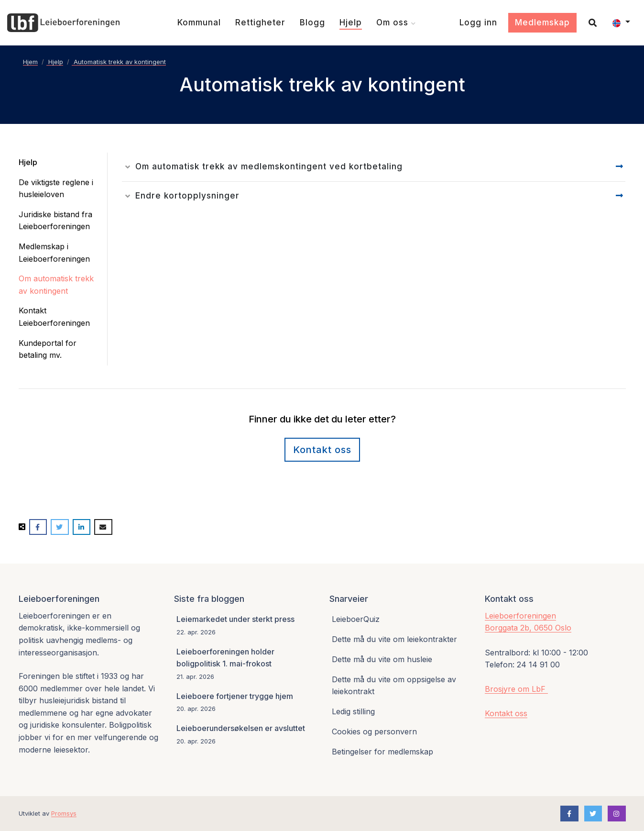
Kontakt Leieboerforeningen (54, 317)
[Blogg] (312, 23)
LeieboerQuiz (356, 619)
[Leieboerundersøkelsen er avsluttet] (245, 734)
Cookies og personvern (374, 731)
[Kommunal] (199, 23)
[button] (621, 23)
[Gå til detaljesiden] (619, 167)
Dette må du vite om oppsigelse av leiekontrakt (394, 686)
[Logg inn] (478, 23)
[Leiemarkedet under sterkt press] (245, 626)
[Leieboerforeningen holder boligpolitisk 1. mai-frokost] (245, 664)
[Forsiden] (63, 23)
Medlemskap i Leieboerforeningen (54, 253)
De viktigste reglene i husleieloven (56, 188)
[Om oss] (396, 23)
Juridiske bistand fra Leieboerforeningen (55, 221)
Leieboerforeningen (520, 616)
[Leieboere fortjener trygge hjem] (245, 703)
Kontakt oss (506, 713)
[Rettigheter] (260, 23)
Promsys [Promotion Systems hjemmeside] (64, 813)
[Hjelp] (351, 23)
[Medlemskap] (542, 23)
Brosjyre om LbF (516, 689)
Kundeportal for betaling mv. (48, 349)
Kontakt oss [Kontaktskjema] (322, 450)
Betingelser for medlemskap (382, 752)
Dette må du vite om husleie (382, 659)
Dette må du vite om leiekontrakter (394, 639)
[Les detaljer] (368, 167)
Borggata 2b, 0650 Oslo (528, 628)
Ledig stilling (353, 711)
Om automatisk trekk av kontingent (56, 285)
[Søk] (589, 23)
